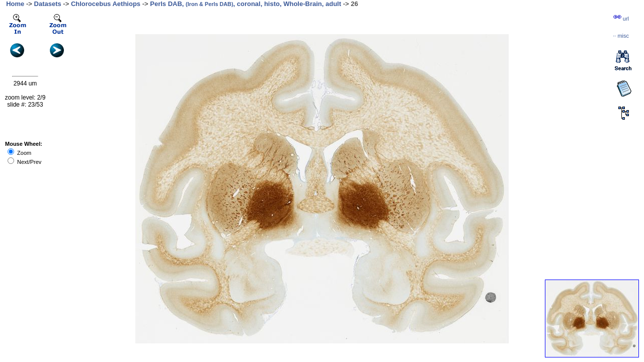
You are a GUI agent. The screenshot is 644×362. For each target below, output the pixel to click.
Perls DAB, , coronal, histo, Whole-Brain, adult (246, 4)
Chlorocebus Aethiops (106, 4)
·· (621, 36)
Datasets (48, 4)
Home (15, 4)
